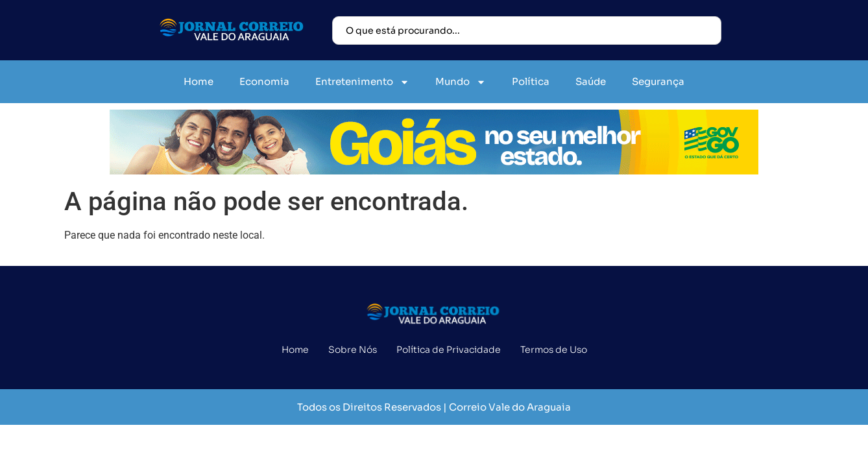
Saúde (591, 81)
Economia (264, 81)
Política (531, 81)
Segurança (658, 81)
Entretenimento (362, 82)
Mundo (461, 82)
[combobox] (527, 30)
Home (199, 81)
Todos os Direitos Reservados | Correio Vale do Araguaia (434, 407)
